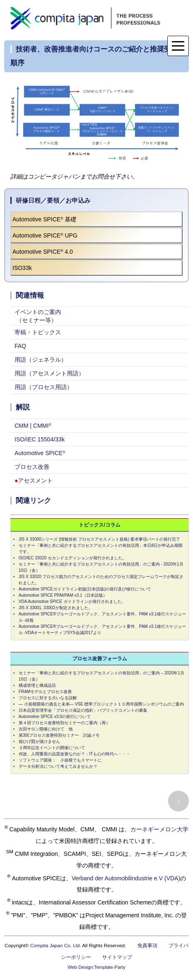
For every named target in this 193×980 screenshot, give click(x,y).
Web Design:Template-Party (96, 967)
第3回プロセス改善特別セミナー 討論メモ (59, 735)
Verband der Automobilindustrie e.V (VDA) (126, 878)
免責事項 (147, 945)
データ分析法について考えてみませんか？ (58, 766)
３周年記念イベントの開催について (52, 748)
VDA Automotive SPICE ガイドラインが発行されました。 (72, 601)
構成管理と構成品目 (37, 685)
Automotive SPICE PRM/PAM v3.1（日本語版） (63, 595)
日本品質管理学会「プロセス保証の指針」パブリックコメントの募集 (83, 710)
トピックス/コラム (99, 525)
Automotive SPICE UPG (45, 235)
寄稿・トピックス (38, 332)
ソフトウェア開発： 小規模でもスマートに (60, 760)
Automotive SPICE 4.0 (43, 252)
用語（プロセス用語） (44, 387)
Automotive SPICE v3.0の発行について (55, 717)
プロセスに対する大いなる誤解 (48, 698)
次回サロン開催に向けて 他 (46, 729)
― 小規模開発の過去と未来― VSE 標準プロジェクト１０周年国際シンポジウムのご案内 (101, 704)
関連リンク (33, 501)
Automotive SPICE (40, 453)
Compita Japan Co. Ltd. (56, 945)
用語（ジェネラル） (41, 360)
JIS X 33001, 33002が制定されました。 (56, 608)
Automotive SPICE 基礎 (44, 219)
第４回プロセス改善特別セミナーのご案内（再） (64, 723)
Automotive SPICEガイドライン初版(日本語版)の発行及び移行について (85, 589)
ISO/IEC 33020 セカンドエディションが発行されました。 (73, 558)
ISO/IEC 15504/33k (40, 439)
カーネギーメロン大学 (159, 829)
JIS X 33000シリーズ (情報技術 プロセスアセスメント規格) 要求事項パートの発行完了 (99, 539)
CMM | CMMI (33, 426)
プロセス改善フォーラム (100, 659)
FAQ (20, 346)
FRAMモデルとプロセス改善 (45, 692)
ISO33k (22, 268)
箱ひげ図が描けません (39, 741)
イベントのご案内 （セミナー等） (38, 316)
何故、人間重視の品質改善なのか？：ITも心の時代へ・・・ (75, 754)
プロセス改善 (32, 467)
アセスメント (34, 480)
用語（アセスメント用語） (49, 373)
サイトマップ (117, 957)
